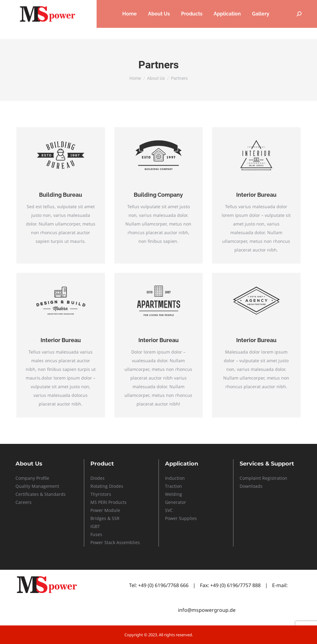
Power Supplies (181, 518)
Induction (175, 478)
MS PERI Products (109, 502)
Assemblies (128, 542)
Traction (174, 486)
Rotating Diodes (107, 486)
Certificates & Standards (41, 494)
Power (97, 510)
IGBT (95, 526)
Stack (110, 542)
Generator (176, 502)
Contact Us (292, 6)
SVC (169, 510)
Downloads (251, 486)
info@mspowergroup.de (207, 610)
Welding (174, 494)
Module (112, 510)
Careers (216, 6)
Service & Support (253, 6)
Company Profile (32, 478)
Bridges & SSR (105, 518)
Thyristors (101, 494)
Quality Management (37, 486)
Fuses (96, 534)
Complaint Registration (263, 478)
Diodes (98, 478)
